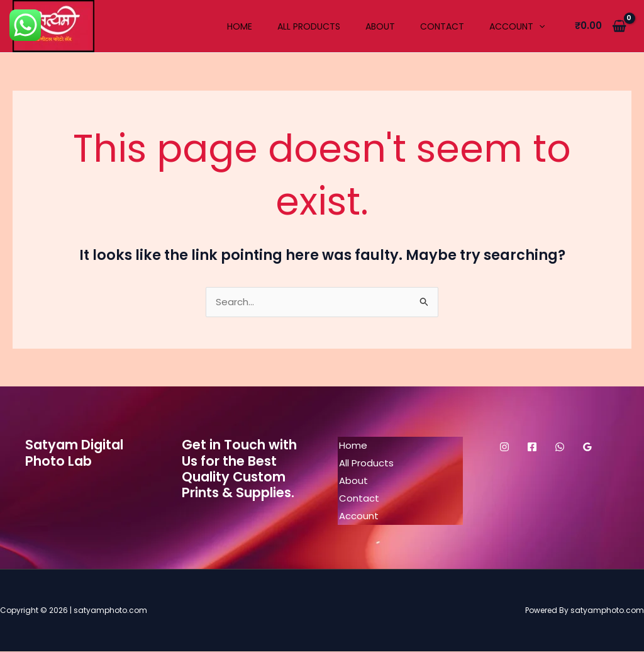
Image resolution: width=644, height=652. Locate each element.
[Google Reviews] (587, 447)
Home (240, 26)
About (380, 26)
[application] (539, 26)
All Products (309, 26)
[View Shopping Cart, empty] (601, 26)
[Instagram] (504, 447)
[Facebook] (532, 447)
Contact (442, 26)
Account (517, 26)
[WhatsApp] (560, 447)
